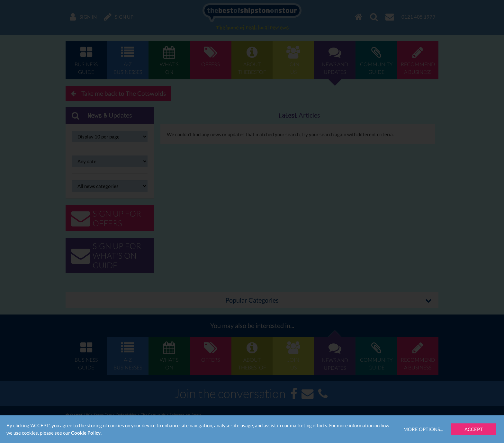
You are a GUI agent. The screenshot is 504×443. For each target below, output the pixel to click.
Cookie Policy (86, 433)
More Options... (423, 429)
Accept (474, 429)
